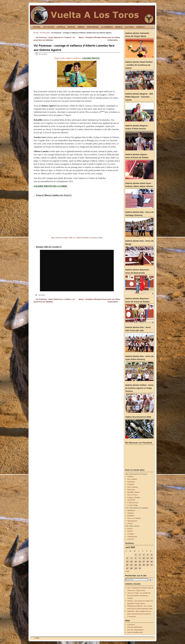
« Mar (127, 571)
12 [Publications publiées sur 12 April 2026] (152, 558)
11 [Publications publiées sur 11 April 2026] (148, 558)
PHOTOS (71, 27)
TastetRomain (132, 536)
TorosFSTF (131, 500)
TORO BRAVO (93, 27)
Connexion (131, 625)
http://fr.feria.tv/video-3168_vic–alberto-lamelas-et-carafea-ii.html (77, 238)
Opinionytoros (132, 521)
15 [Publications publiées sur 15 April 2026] (136, 562)
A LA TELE (129, 27)
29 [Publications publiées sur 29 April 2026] (136, 568)
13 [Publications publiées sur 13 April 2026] (127, 562)
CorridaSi (131, 484)
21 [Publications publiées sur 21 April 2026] (131, 565)
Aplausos (131, 513)
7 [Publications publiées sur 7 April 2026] (131, 558)
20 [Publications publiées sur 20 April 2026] (127, 565)
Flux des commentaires (135, 630)
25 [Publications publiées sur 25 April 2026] (148, 565)
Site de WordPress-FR (135, 632)
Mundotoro (131, 510)
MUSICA (119, 27)
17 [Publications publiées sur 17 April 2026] (144, 562)
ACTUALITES (49, 27)
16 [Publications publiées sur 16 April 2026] (140, 562)
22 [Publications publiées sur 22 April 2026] (136, 565)
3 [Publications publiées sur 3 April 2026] (144, 555)
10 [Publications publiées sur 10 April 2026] (144, 558)
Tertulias (130, 476)
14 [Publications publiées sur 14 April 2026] (131, 562)
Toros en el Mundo (134, 518)
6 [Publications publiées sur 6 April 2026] (127, 558)
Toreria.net (131, 489)
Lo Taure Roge (132, 505)
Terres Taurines (133, 487)
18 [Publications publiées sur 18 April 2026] (148, 562)
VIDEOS (81, 27)
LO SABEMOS (107, 27)
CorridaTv (131, 534)
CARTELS (61, 27)
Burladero (131, 516)
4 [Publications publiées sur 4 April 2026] (148, 555)
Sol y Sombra (132, 479)
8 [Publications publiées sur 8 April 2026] (136, 558)
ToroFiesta (131, 482)
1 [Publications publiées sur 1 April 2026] (136, 555)
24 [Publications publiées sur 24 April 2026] (144, 565)
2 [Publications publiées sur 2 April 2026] (140, 555)
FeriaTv (130, 529)
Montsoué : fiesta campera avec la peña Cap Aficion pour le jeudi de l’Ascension (139, 614)
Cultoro (130, 523)
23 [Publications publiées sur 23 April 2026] (140, 565)
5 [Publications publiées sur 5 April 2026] (151, 555)
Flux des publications (135, 627)
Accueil (36, 33)
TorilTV (130, 531)
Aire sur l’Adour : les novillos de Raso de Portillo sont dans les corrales (139, 596)
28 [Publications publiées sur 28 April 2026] (131, 568)
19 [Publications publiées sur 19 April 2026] (152, 562)
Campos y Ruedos (134, 497)
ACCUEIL (37, 27)
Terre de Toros (132, 495)
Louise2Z (131, 539)
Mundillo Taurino (133, 492)
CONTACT (141, 27)
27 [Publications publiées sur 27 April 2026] (127, 568)
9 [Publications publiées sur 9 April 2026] (140, 558)
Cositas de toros (133, 503)
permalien (42, 295)
